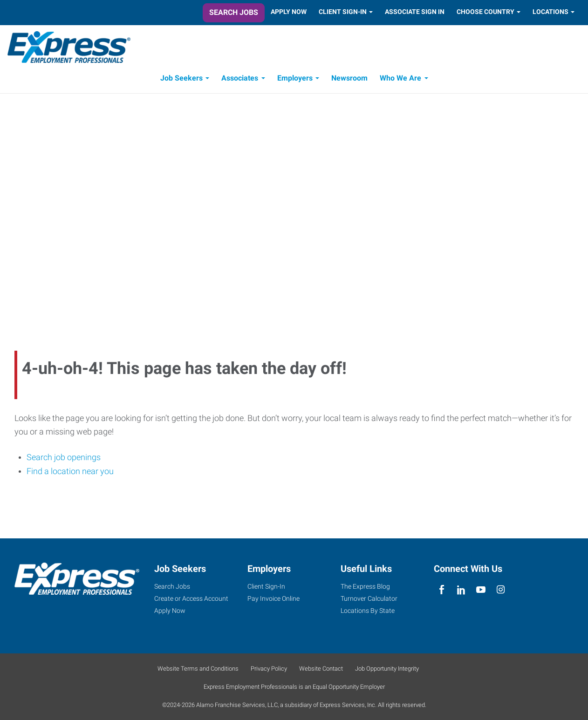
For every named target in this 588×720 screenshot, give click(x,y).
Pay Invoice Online (273, 598)
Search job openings (64, 457)
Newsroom (349, 78)
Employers (295, 78)
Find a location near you (70, 471)
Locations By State (368, 611)
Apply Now (289, 12)
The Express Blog (365, 586)
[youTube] (481, 590)
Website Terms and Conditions (198, 669)
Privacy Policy (269, 669)
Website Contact (321, 669)
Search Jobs (234, 12)
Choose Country (485, 12)
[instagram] (501, 590)
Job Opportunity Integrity (387, 669)
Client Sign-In (343, 12)
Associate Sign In (415, 12)
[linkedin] (461, 590)
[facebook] (441, 590)
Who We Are (400, 78)
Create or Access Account (191, 598)
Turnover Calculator (369, 598)
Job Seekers (181, 78)
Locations (550, 12)
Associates (240, 78)
